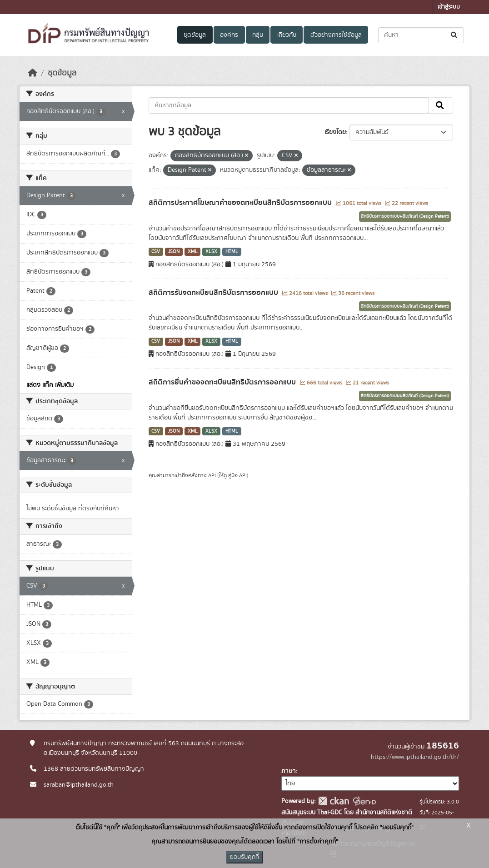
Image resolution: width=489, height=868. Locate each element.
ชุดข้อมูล (195, 35)
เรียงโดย (335, 132)
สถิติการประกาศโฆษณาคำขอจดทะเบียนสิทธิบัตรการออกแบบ (241, 203)
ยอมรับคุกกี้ (244, 857)
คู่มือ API (237, 475)
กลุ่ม (258, 35)
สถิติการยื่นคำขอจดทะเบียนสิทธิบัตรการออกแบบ (223, 382)
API (212, 475)
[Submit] (455, 35)
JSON (174, 252)
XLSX (211, 252)
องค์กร (229, 35)
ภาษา (289, 771)
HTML (232, 252)
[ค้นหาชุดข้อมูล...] (421, 35)
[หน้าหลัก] (33, 73)
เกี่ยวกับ (287, 35)
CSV (156, 252)
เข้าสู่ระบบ (449, 7)
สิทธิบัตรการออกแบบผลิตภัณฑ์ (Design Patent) (405, 216)
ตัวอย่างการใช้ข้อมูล (336, 35)
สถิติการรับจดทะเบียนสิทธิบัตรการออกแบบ (214, 293)
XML (193, 252)
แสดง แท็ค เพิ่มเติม (50, 385)
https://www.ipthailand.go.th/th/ (415, 757)
